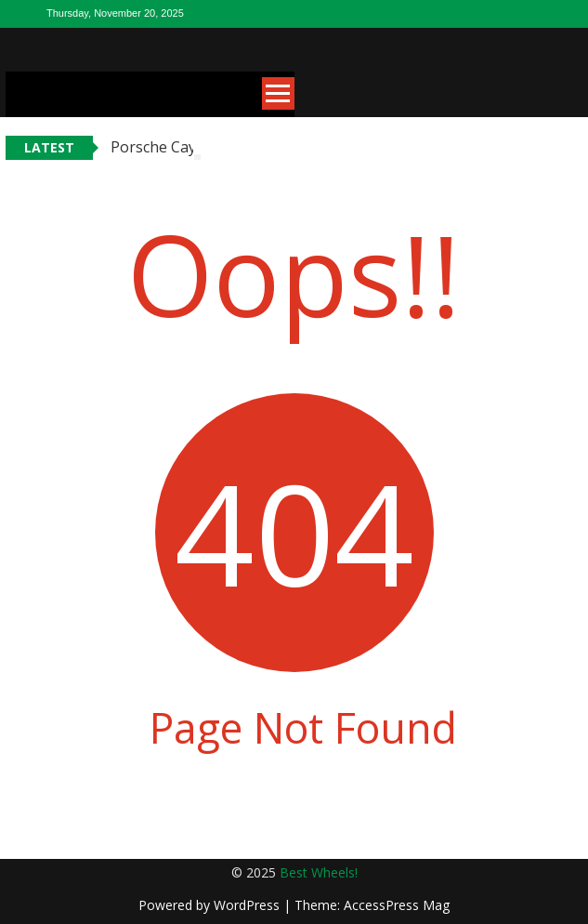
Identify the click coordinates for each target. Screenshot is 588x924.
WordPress (248, 905)
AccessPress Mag (397, 905)
